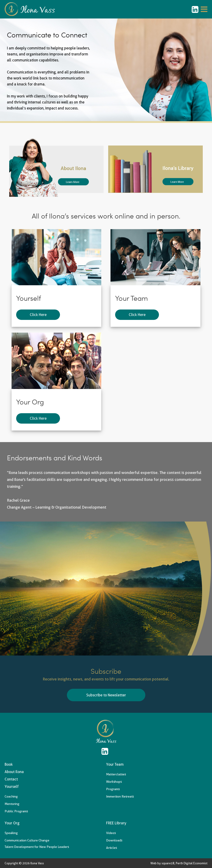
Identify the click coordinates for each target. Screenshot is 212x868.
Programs (113, 789)
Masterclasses (116, 774)
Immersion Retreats (120, 796)
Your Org (12, 823)
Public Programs (16, 811)
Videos (111, 833)
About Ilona (14, 772)
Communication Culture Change (27, 840)
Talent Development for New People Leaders (37, 847)
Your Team (115, 764)
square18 (168, 863)
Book (9, 764)
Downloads (114, 840)
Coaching (11, 796)
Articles (112, 848)
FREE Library (116, 823)
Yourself (12, 787)
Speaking (11, 833)
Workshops (114, 782)
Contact (11, 779)
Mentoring (12, 804)
